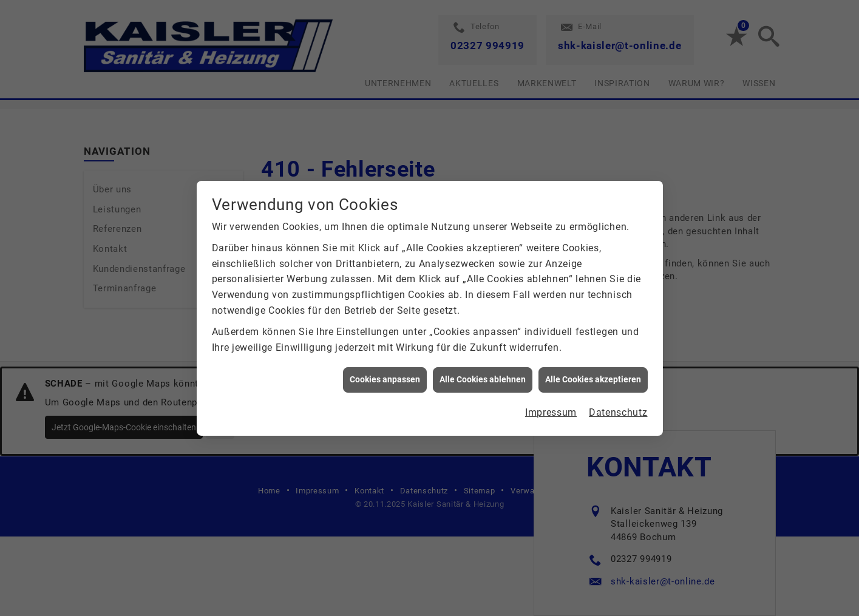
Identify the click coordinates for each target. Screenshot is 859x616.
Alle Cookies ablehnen (483, 377)
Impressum (551, 410)
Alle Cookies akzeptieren (593, 377)
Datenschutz (618, 410)
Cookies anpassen (385, 377)
